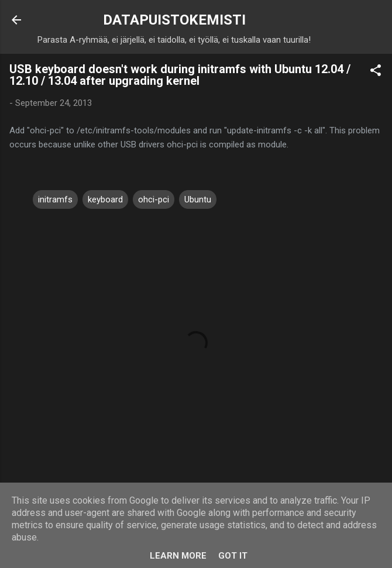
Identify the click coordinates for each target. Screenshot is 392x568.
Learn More (178, 556)
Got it (233, 556)
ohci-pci (154, 199)
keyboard (105, 199)
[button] (376, 72)
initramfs (55, 199)
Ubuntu (198, 199)
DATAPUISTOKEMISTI (174, 20)
